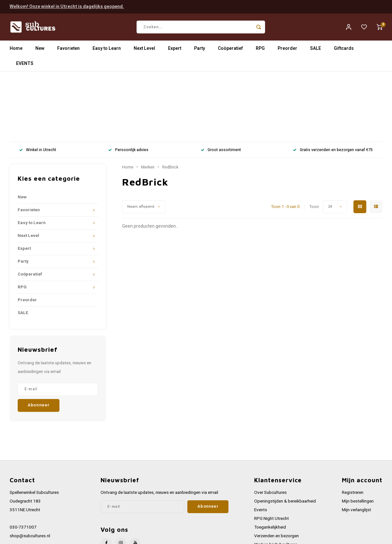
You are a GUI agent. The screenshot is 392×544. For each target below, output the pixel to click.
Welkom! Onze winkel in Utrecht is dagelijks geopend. (67, 6)
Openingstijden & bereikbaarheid (285, 438)
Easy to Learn (107, 50)
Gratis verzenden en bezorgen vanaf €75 (333, 87)
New (40, 50)
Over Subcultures (270, 429)
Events (261, 447)
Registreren (353, 429)
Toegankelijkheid (270, 464)
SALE (316, 50)
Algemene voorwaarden (277, 490)
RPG (260, 50)
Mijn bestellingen (358, 438)
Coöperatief (230, 50)
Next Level (144, 50)
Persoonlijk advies (128, 87)
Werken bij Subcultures (276, 482)
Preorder (287, 50)
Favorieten (68, 50)
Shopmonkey (139, 536)
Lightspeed (97, 536)
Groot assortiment (221, 87)
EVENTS (25, 65)
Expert (175, 50)
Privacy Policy (267, 499)
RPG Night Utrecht (272, 456)
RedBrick (170, 104)
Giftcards (344, 50)
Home (16, 50)
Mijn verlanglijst (356, 447)
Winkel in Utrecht (38, 87)
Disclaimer (264, 508)
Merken (148, 104)
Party (200, 50)
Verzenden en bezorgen (276, 473)
